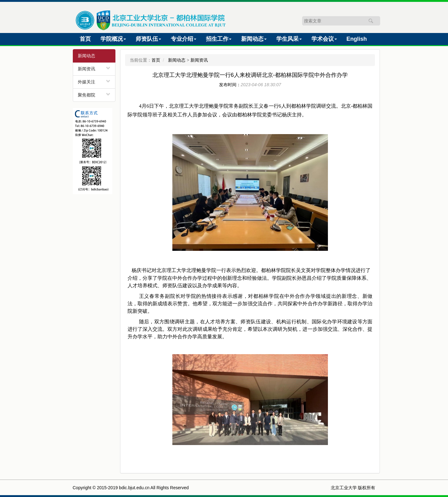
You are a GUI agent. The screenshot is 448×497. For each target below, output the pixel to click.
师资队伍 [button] (148, 39)
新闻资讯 (86, 69)
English (358, 38)
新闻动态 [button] (254, 39)
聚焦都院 (86, 95)
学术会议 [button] (324, 39)
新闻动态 (177, 60)
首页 (87, 38)
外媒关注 (86, 82)
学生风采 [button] (289, 39)
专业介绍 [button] (184, 39)
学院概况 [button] (113, 39)
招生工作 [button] (219, 39)
